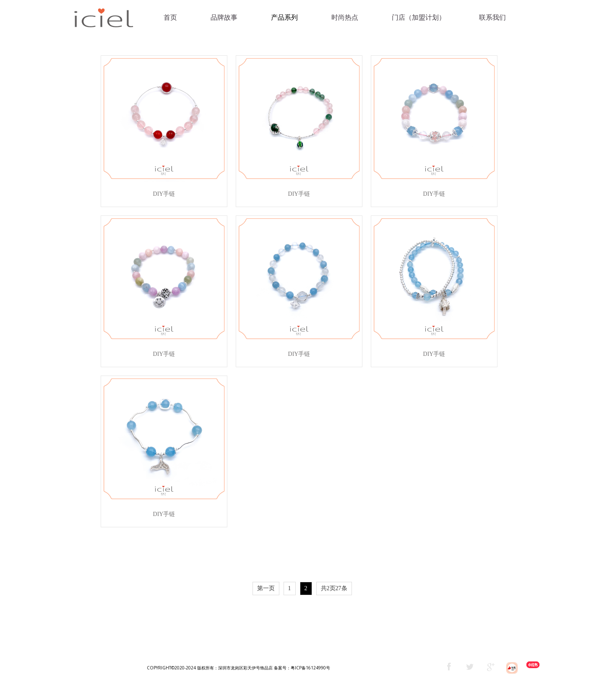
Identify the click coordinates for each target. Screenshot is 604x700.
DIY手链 (164, 194)
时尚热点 (345, 17)
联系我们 (492, 17)
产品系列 (284, 17)
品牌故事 (224, 17)
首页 (170, 17)
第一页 (266, 588)
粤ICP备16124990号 (310, 668)
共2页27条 (334, 588)
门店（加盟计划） (419, 17)
